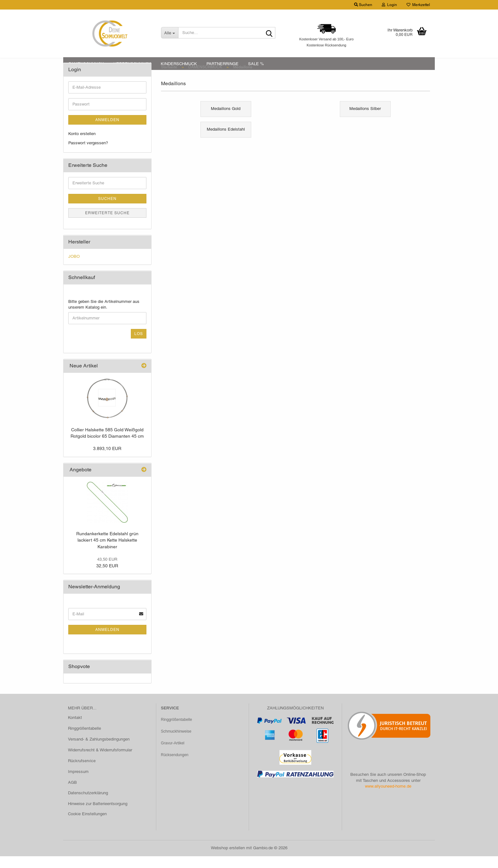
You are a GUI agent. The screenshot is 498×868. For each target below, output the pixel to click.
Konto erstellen (82, 146)
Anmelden (107, 132)
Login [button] (389, 5)
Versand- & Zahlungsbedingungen (99, 751)
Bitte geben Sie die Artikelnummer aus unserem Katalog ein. (104, 316)
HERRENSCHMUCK (132, 64)
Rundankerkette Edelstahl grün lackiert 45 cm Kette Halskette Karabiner (107, 552)
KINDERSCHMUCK (179, 64)
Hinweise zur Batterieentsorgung (98, 816)
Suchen (107, 211)
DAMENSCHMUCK (86, 64)
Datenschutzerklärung (88, 805)
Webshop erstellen (228, 860)
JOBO (74, 268)
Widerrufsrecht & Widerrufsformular (100, 762)
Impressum (78, 783)
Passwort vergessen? (88, 155)
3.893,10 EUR (107, 461)
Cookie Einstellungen (87, 826)
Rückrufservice (82, 772)
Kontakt (75, 730)
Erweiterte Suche (107, 225)
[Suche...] (170, 33)
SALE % (256, 64)
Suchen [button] (363, 5)
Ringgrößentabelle (84, 740)
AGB (72, 794)
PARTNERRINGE (222, 64)
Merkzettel (418, 5)
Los (139, 345)
